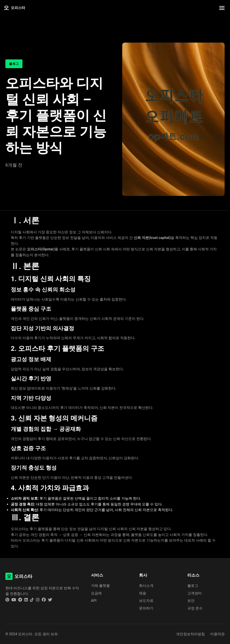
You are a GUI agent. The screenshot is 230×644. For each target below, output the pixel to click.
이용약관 (217, 634)
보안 (191, 601)
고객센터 (195, 593)
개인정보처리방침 (190, 634)
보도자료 (146, 601)
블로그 (193, 586)
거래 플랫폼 (100, 586)
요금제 (96, 593)
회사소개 (146, 586)
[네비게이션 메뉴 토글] (222, 8)
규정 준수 (195, 608)
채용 (143, 593)
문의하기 (146, 608)
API (94, 601)
